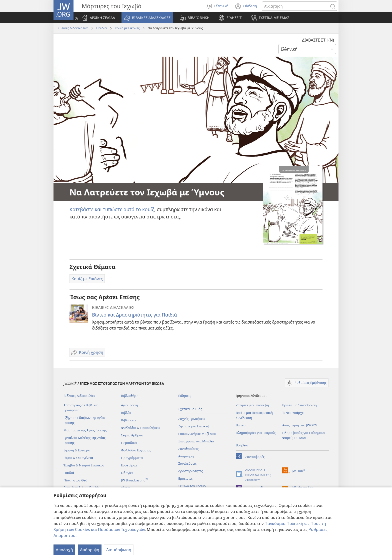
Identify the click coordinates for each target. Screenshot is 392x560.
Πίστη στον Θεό (75, 480)
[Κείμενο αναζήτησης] (295, 6)
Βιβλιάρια (128, 420)
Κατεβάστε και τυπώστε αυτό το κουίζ (112, 209)
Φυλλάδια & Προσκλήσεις (141, 428)
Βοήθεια (242, 445)
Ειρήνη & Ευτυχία (77, 450)
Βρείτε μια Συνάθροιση (299, 405)
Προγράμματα (132, 458)
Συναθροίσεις (188, 449)
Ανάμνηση (186, 456)
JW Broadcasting (134, 480)
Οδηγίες (127, 473)
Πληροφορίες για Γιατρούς (256, 433)
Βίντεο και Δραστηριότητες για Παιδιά (134, 315)
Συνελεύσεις (187, 463)
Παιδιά (101, 28)
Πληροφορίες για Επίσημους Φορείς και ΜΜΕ (304, 435)
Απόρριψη (90, 550)
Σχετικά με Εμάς (190, 409)
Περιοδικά (129, 443)
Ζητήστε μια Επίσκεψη (195, 426)
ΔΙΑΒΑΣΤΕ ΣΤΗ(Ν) (318, 40)
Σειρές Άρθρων (132, 435)
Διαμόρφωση (119, 550)
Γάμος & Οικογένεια (78, 458)
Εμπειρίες (185, 478)
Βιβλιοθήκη (130, 396)
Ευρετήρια (129, 465)
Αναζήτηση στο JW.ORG (300, 425)
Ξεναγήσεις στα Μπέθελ (196, 441)
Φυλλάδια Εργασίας (136, 450)
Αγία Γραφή (129, 405)
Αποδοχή (64, 550)
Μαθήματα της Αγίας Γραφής (85, 430)
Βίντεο (241, 425)
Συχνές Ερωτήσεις (192, 419)
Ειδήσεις (185, 396)
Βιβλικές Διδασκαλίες (72, 28)
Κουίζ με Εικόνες (127, 28)
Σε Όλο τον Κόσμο (192, 486)
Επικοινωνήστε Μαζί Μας (197, 434)
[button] (147, 18)
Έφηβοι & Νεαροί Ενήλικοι (84, 465)
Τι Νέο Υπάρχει (293, 413)
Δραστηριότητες (190, 471)
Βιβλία (126, 413)
